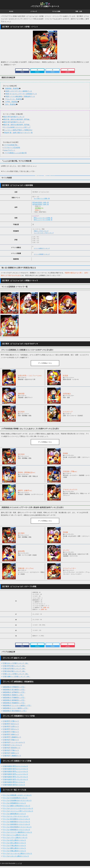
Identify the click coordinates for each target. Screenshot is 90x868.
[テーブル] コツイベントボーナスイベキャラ (18, 808)
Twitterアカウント (9, 150)
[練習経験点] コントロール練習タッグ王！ (17, 705)
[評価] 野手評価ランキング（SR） (14, 666)
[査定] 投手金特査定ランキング (14, 122)
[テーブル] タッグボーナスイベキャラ (16, 816)
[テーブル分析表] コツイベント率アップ (17, 127)
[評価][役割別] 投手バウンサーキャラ (15, 779)
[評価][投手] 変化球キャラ (12, 748)
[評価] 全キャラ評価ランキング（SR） (16, 663)
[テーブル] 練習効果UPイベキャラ (14, 814)
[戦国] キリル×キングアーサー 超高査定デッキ (21, 94)
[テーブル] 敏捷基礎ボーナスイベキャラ (16, 822)
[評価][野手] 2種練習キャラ (12, 737)
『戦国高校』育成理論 (11, 88)
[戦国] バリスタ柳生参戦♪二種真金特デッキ (20, 96)
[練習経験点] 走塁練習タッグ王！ (14, 692)
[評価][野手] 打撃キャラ (11, 721)
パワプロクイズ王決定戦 (12, 148)
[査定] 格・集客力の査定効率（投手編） (17, 125)
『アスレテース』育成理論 (13, 99)
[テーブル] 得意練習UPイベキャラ (14, 803)
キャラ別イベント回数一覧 (42, 199)
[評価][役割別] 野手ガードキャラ (14, 782)
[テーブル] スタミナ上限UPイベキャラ (16, 856)
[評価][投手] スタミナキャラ (12, 745)
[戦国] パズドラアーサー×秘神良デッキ (19, 91)
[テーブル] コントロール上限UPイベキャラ (17, 853)
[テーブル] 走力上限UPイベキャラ (14, 840)
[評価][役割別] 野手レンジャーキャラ (15, 771)
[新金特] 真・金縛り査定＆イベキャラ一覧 (18, 133)
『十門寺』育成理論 (11, 102)
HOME (11, 11)
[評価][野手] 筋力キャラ (11, 724)
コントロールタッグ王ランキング (44, 233)
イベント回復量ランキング (42, 254)
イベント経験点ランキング (42, 248)
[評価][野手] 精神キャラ (11, 734)
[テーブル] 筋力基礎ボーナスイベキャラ (16, 819)
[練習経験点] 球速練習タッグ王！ (14, 703)
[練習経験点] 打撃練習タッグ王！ (14, 687)
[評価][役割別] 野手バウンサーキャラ (15, 777)
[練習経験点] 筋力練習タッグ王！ (14, 690)
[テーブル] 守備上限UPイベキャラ (14, 846)
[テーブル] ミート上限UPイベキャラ (15, 835)
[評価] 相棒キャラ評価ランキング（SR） (17, 676)
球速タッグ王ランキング (41, 231)
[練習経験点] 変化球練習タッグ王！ (15, 711)
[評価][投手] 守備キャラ (11, 750)
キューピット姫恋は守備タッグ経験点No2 (18, 130)
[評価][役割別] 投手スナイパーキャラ (15, 769)
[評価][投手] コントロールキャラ (14, 742)
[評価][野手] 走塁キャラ (11, 726)
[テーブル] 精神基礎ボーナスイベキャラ (16, 830)
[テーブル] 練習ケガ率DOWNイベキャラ (16, 806)
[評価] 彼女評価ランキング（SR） (14, 671)
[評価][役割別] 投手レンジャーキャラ (15, 774)
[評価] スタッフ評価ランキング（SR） (16, 674)
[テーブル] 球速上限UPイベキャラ (14, 851)
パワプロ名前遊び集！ (11, 145)
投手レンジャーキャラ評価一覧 (43, 220)
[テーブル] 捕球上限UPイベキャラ (14, 848)
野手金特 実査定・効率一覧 (41, 202)
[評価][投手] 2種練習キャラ (12, 756)
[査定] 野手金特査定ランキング (14, 117)
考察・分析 (79, 11)
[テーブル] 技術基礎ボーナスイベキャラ (16, 824)
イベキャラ (34, 11)
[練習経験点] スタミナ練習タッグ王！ (16, 708)
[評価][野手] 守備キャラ (11, 732)
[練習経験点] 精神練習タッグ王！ (14, 700)
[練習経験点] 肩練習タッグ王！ (13, 695)
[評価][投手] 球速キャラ (11, 740)
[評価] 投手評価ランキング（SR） (14, 669)
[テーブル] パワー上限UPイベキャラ (15, 838)
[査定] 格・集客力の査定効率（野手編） (17, 119)
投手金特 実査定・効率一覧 (41, 204)
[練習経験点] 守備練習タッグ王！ (14, 698)
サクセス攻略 (56, 11)
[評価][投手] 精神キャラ (11, 753)
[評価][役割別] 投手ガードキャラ (14, 785)
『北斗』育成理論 (10, 104)
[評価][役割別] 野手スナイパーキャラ (15, 766)
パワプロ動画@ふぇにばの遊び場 (15, 153)
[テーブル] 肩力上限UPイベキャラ (14, 843)
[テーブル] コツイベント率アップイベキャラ (18, 811)
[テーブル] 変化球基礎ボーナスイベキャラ (17, 827)
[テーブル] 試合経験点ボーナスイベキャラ (17, 800)
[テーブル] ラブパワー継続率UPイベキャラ (17, 832)
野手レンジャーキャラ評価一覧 (43, 218)
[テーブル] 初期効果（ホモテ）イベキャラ (17, 795)
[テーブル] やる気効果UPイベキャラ (15, 798)
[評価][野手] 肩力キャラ (11, 729)
